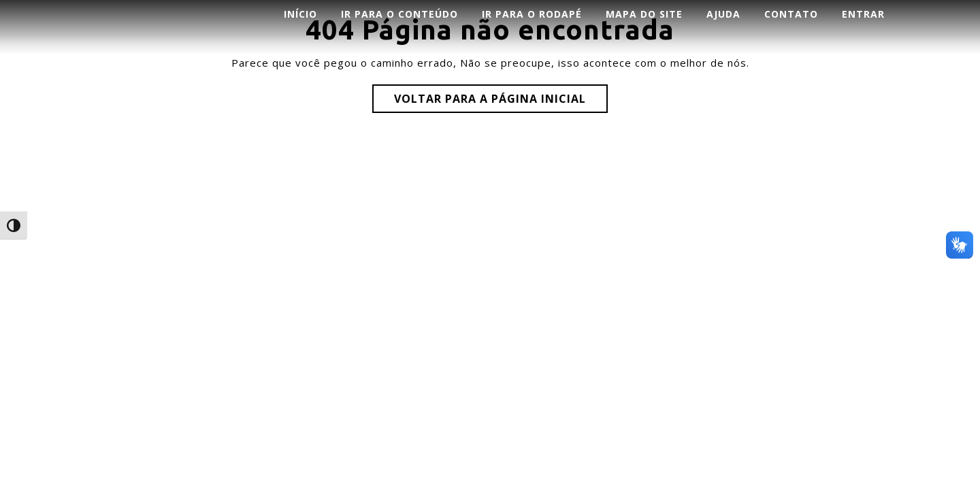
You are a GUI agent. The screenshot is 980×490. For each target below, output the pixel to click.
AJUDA (723, 14)
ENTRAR (863, 14)
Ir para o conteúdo (399, 14)
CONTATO (791, 14)
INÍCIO (300, 14)
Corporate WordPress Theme (453, 159)
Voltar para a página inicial (490, 99)
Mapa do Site (644, 14)
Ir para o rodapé (532, 14)
